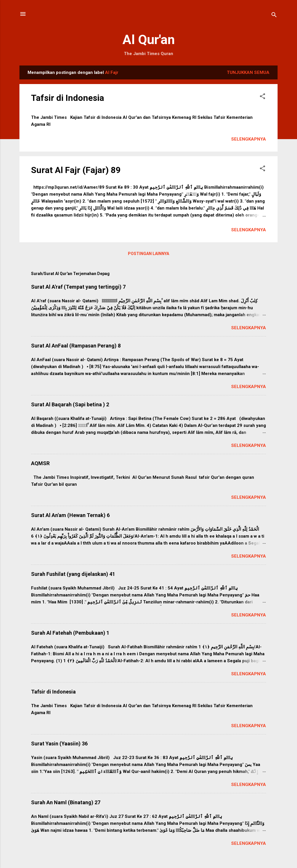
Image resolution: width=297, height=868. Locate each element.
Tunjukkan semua (248, 72)
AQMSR (40, 463)
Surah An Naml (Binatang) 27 (66, 802)
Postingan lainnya (148, 254)
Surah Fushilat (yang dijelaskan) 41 (73, 574)
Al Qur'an (149, 40)
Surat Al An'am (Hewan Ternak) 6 (70, 515)
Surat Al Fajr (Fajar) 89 (76, 170)
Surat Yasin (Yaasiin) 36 (59, 744)
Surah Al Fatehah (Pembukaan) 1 (70, 633)
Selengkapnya (249, 139)
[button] (262, 97)
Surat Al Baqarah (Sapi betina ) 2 (70, 404)
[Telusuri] (274, 16)
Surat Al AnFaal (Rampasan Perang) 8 (76, 346)
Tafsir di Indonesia (68, 98)
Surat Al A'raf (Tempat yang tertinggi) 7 (78, 287)
